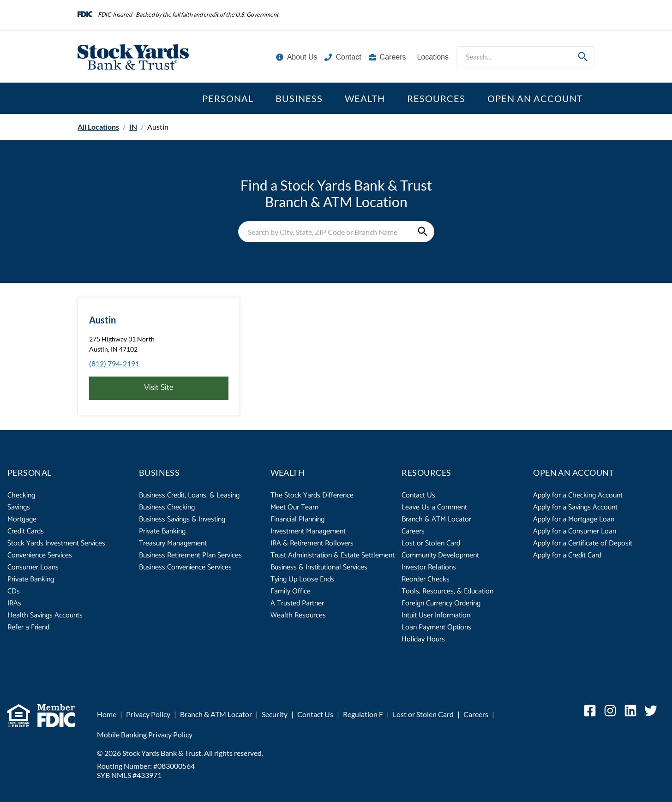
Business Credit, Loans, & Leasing (189, 495)
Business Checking (167, 507)
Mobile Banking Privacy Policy (145, 734)
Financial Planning (297, 519)
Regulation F (363, 714)
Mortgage (22, 519)
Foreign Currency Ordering (441, 603)
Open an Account (535, 98)
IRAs (14, 603)
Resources (436, 98)
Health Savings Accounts (45, 615)
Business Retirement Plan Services (190, 555)
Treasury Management (173, 543)
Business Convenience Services (185, 567)
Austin (102, 320)
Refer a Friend (28, 627)
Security (275, 714)
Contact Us (418, 495)
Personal (228, 98)
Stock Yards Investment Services (56, 543)
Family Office (291, 591)
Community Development (440, 555)
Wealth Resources (298, 615)
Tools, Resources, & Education (447, 591)
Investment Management (308, 531)
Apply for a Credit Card (567, 555)
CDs (14, 591)
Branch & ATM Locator (436, 519)
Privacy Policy (148, 714)
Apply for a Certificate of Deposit (583, 543)
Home (107, 714)
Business (299, 98)
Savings (19, 507)
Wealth (365, 98)
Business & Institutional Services (319, 567)
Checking (21, 495)
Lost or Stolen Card (431, 543)
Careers (413, 531)
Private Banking (31, 579)
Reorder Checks (426, 579)
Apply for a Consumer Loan (575, 531)
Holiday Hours (423, 639)
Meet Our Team (294, 507)
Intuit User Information (436, 615)
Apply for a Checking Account (578, 495)
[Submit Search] (583, 57)
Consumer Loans (33, 567)
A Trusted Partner (297, 603)
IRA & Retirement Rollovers (312, 543)
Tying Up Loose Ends (302, 579)
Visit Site (159, 388)
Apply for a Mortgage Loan (574, 519)
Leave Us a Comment (434, 507)
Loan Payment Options (436, 627)
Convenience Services (40, 555)
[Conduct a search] (514, 57)
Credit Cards (26, 531)
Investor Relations (429, 567)
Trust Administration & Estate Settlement (333, 555)
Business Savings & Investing (182, 519)
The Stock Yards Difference (312, 495)
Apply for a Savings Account (575, 507)
